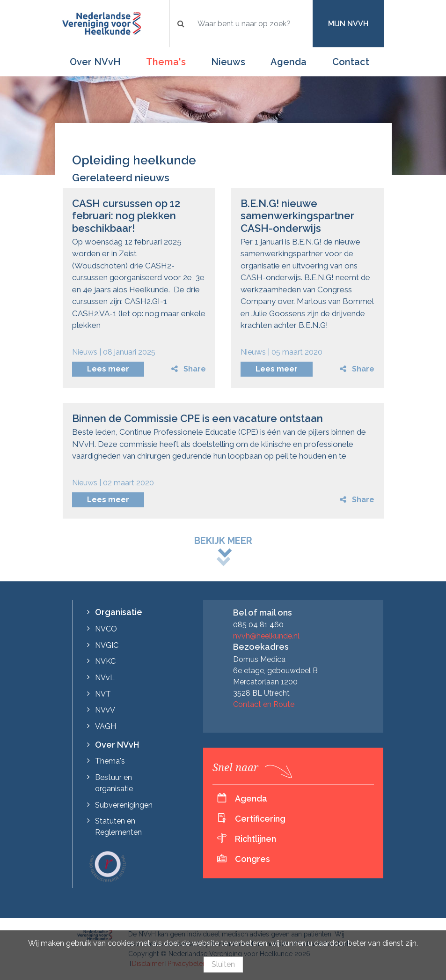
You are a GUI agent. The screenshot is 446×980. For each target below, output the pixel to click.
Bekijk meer (223, 541)
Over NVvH (95, 62)
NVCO (106, 629)
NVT (103, 694)
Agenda (289, 62)
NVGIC (107, 645)
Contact (351, 62)
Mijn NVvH (348, 24)
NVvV (105, 710)
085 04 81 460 (258, 625)
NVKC (105, 661)
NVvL (105, 678)
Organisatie (119, 612)
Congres (252, 859)
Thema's (166, 62)
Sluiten (223, 964)
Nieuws (228, 62)
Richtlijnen (256, 839)
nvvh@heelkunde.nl (266, 636)
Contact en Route (264, 704)
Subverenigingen (124, 805)
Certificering (260, 819)
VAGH (106, 726)
